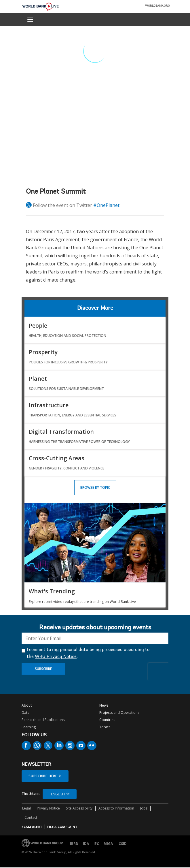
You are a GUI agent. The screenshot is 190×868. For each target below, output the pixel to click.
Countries (107, 720)
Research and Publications (43, 720)
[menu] (30, 20)
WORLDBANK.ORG (157, 6)
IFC (96, 844)
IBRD (74, 844)
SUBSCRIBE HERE (43, 776)
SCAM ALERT (32, 827)
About (27, 705)
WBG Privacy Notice (56, 657)
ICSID (122, 844)
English (58, 794)
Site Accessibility (79, 808)
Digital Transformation (61, 432)
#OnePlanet (106, 205)
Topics (105, 727)
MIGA (108, 844)
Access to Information (116, 808)
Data (25, 713)
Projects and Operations (119, 713)
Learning (29, 727)
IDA (86, 844)
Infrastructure (49, 405)
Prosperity (43, 352)
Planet (38, 379)
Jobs (144, 808)
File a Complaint (62, 827)
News (104, 705)
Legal (26, 808)
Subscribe (43, 669)
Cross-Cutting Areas (57, 458)
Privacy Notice (48, 808)
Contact (31, 817)
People (38, 325)
